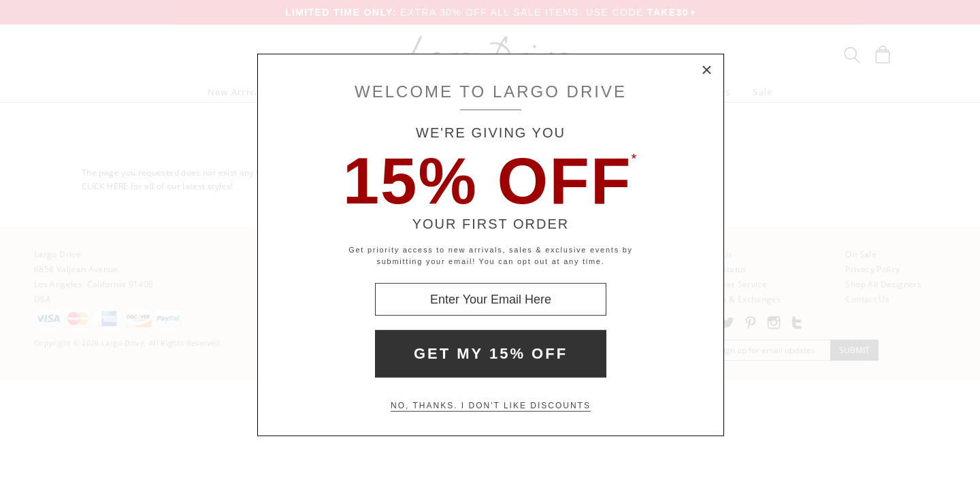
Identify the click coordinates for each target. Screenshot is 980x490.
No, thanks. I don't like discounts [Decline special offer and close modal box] (491, 406)
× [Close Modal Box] (707, 71)
